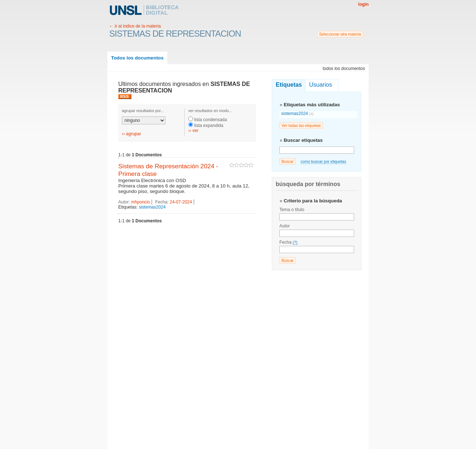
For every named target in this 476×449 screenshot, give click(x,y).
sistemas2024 (152, 207)
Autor (285, 226)
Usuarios (321, 85)
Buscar (288, 161)
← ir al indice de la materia (135, 26)
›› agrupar (132, 134)
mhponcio (140, 202)
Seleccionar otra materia (340, 34)
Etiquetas (289, 85)
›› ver (193, 131)
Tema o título (292, 210)
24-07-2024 (181, 202)
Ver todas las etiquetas (301, 125)
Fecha (288, 242)
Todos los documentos (137, 58)
